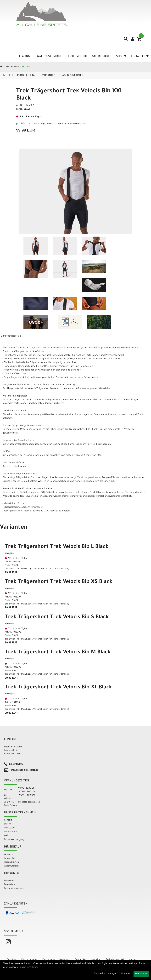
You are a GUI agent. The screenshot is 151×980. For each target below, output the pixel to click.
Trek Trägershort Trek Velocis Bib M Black (58, 653)
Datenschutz (10, 832)
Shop (121, 57)
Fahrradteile (48, 960)
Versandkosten (11, 862)
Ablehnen (126, 974)
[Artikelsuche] (126, 40)
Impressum (10, 828)
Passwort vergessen (14, 889)
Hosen (26, 67)
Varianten (49, 75)
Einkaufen (140, 57)
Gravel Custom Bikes (49, 57)
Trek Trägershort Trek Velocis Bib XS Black (59, 582)
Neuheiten (96, 960)
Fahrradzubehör (29, 960)
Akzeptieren (141, 974)
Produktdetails (28, 75)
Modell (8, 75)
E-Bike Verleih (78, 57)
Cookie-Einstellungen (106, 974)
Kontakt (8, 820)
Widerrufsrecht (12, 866)
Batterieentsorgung (14, 840)
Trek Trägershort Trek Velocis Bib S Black (57, 617)
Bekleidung (12, 67)
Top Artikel (9, 858)
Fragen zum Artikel (72, 75)
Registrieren (10, 885)
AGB (6, 836)
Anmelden (9, 881)
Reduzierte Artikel (115, 960)
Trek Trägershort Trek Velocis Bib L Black (57, 547)
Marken (132, 960)
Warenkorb (10, 854)
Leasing (24, 57)
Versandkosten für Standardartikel (66, 124)
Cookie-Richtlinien (29, 967)
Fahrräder (11, 960)
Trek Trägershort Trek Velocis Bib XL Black (58, 688)
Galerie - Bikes (102, 57)
